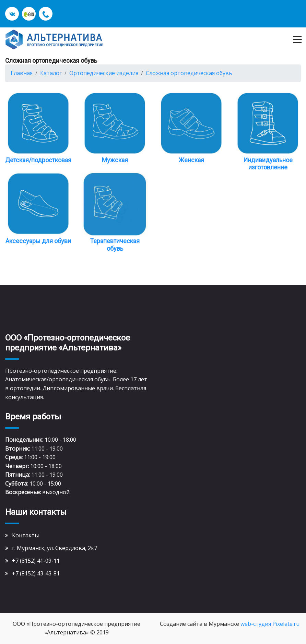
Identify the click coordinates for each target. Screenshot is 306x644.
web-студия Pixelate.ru (270, 624)
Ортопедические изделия (104, 73)
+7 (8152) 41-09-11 (36, 561)
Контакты (25, 535)
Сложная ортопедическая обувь (189, 73)
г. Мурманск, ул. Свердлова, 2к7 (55, 548)
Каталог (51, 73)
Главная (22, 73)
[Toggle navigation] (297, 39)
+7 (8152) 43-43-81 (36, 573)
